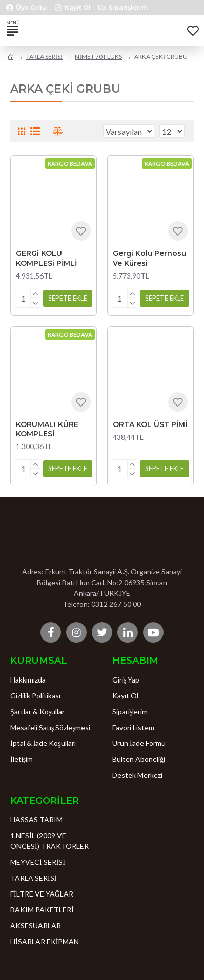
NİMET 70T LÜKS (98, 57)
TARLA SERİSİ (44, 57)
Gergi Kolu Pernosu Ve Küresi (149, 258)
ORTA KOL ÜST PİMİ (150, 424)
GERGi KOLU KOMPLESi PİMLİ (46, 258)
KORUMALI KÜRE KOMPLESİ (47, 429)
